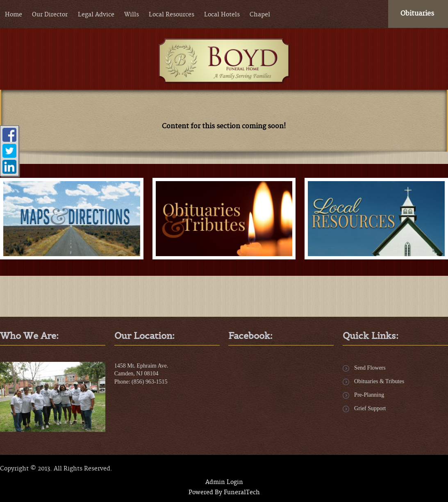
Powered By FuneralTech (224, 493)
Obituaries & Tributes (379, 381)
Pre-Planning (369, 395)
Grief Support (370, 408)
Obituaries (417, 14)
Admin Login (224, 482)
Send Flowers (370, 368)
